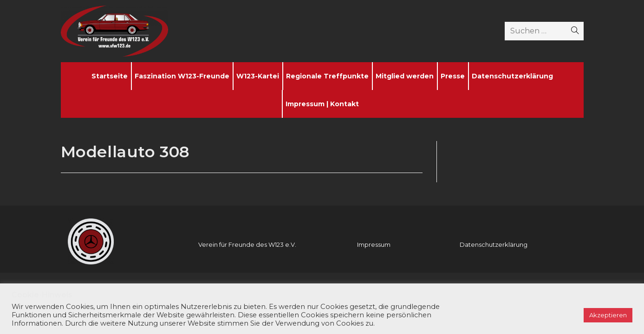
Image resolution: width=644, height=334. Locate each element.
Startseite (110, 76)
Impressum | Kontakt (322, 104)
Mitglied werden (405, 76)
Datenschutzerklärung (512, 76)
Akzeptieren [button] (608, 315)
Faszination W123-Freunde (182, 76)
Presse (453, 76)
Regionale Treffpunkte (327, 76)
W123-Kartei (258, 76)
